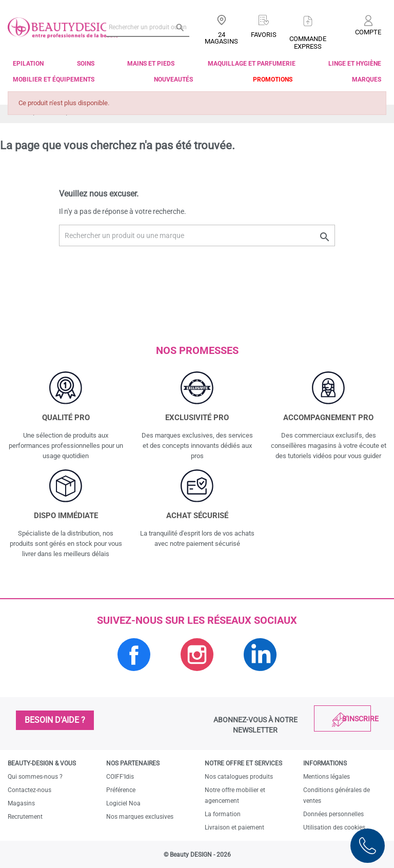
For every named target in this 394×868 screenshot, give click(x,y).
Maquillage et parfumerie (252, 64)
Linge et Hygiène (355, 64)
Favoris (264, 35)
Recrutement (25, 817)
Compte (368, 32)
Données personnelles (333, 814)
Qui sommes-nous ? (35, 777)
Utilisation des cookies (334, 827)
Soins (86, 64)
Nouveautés (173, 80)
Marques (367, 80)
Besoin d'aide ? (55, 720)
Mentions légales (327, 777)
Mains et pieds (151, 64)
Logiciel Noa (123, 803)
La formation (223, 814)
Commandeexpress (308, 43)
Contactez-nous (29, 790)
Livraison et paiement (234, 827)
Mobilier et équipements (54, 80)
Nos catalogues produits (239, 777)
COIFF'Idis (120, 777)
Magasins (21, 803)
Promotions (273, 80)
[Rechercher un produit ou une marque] (148, 27)
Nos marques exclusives (140, 817)
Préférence (121, 790)
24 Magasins (221, 38)
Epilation (28, 64)
